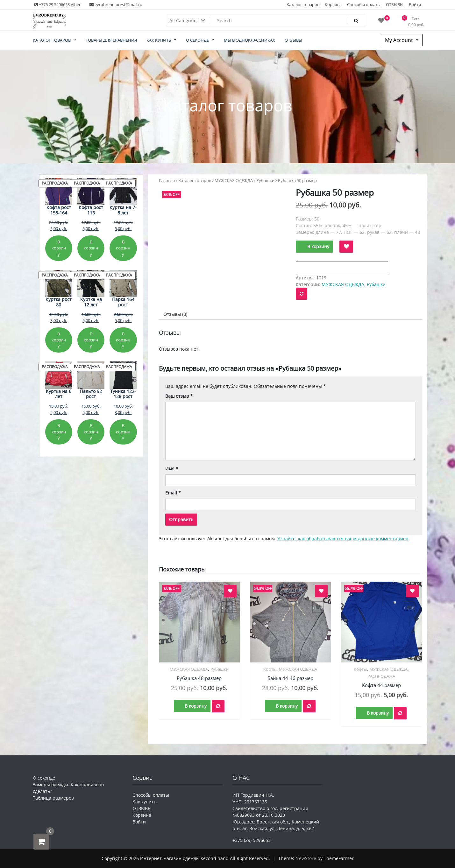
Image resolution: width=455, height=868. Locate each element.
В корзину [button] (196, 706)
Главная (167, 180)
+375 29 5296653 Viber (57, 4)
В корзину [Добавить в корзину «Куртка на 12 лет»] (91, 340)
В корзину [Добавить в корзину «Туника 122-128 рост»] (123, 432)
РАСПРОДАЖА (381, 676)
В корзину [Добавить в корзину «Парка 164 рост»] (123, 340)
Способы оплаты (364, 4)
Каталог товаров (303, 4)
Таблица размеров (53, 798)
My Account (400, 40)
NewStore (306, 858)
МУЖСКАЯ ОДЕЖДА (234, 180)
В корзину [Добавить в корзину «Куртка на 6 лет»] (59, 432)
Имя (172, 469)
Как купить (144, 802)
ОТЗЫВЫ (395, 4)
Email (173, 493)
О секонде (44, 778)
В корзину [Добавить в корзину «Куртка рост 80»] (59, 340)
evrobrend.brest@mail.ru (116, 4)
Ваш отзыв (179, 396)
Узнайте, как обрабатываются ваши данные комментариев (343, 539)
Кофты (270, 669)
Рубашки (265, 180)
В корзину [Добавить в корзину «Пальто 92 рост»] (91, 432)
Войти (415, 4)
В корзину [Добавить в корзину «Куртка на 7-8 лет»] (123, 248)
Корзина (333, 4)
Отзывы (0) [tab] (175, 314)
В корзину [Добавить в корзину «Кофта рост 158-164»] (59, 248)
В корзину (318, 246)
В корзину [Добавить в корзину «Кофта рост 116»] (91, 248)
